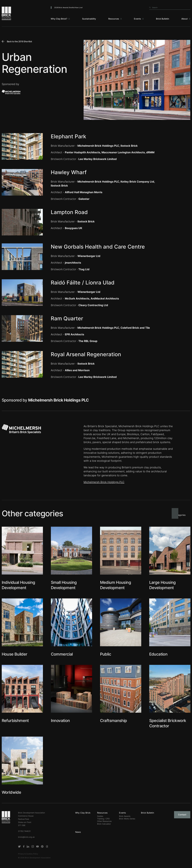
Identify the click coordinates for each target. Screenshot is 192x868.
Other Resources (104, 821)
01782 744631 (24, 831)
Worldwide (11, 792)
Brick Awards (125, 816)
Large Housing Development (163, 585)
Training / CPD (103, 819)
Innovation (60, 721)
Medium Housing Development (116, 585)
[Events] (139, 19)
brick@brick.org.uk (26, 837)
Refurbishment (15, 721)
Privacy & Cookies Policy (28, 854)
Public (106, 654)
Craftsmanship (114, 721)
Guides (100, 816)
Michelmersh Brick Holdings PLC (104, 482)
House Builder (15, 654)
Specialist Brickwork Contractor (168, 723)
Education (158, 654)
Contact (182, 815)
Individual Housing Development (18, 585)
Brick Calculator (104, 824)
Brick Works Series (127, 819)
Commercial (62, 654)
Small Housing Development (64, 585)
